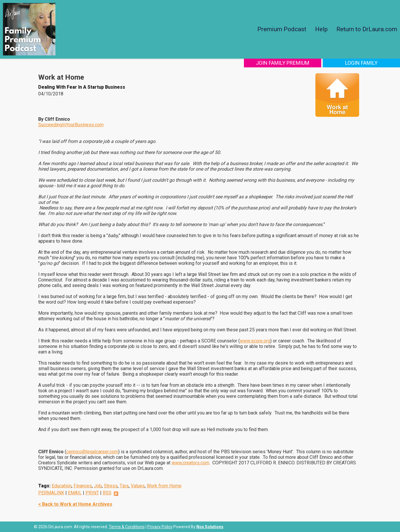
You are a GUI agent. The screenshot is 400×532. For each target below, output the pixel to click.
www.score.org (255, 341)
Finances (83, 486)
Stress (111, 486)
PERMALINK (51, 493)
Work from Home (164, 486)
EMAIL (75, 493)
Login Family (361, 63)
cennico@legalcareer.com (92, 452)
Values (138, 486)
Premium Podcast (282, 29)
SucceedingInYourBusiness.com (71, 125)
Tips (124, 486)
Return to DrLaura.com (367, 29)
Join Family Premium (283, 63)
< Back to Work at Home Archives (75, 504)
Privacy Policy (160, 527)
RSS (107, 493)
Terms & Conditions (127, 527)
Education (62, 486)
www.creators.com (190, 463)
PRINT (92, 493)
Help (321, 29)
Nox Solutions (210, 527)
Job (98, 486)
